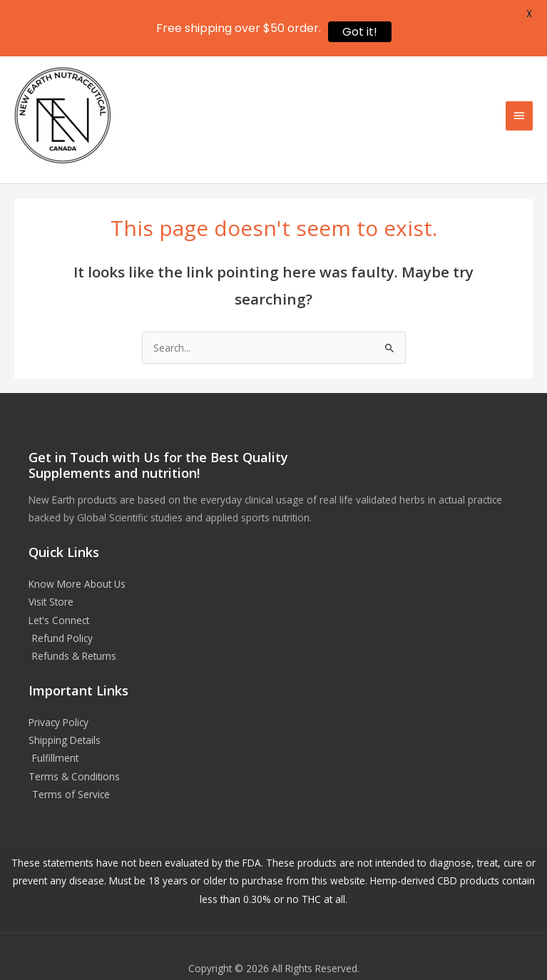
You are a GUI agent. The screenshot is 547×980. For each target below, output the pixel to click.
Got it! (360, 32)
